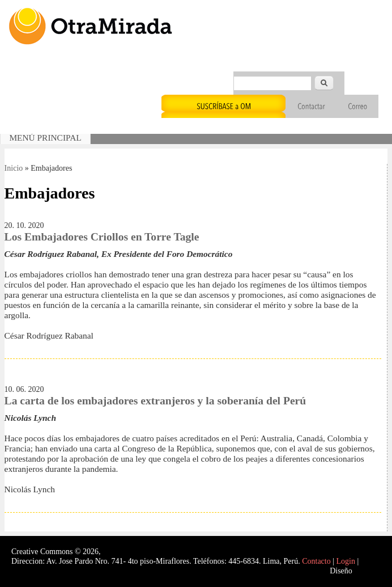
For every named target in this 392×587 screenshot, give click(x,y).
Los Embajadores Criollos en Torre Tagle (102, 237)
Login (346, 561)
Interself (367, 571)
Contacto (316, 561)
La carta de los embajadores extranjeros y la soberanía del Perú (155, 401)
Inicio (14, 168)
